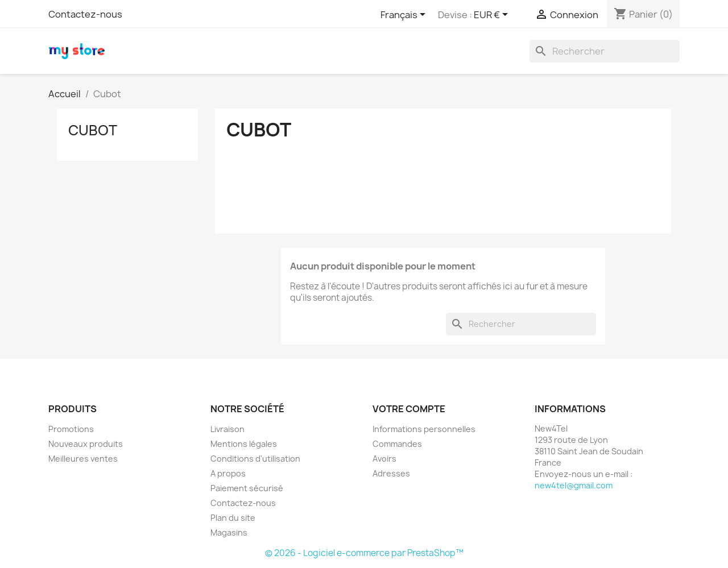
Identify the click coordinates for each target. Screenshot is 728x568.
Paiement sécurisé (247, 488)
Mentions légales (244, 444)
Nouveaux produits (86, 444)
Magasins (229, 532)
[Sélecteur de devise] (493, 15)
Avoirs (384, 459)
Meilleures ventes (83, 459)
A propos (228, 473)
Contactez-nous (85, 14)
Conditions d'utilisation (255, 459)
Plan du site (233, 518)
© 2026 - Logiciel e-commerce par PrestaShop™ (364, 553)
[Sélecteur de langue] (405, 15)
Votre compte (409, 409)
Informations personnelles (424, 429)
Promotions (71, 429)
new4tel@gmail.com (574, 485)
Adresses (391, 473)
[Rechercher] (605, 51)
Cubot (93, 130)
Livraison (227, 429)
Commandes (397, 444)
